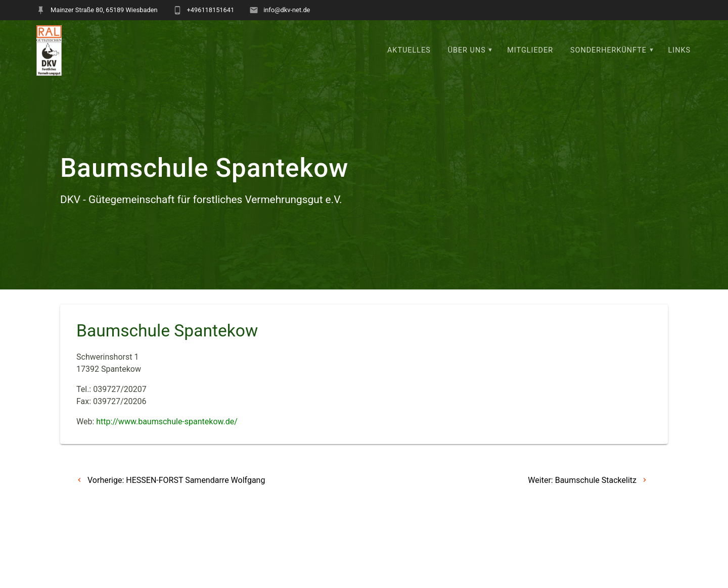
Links (680, 50)
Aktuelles (409, 50)
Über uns (467, 50)
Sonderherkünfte (608, 50)
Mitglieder (530, 50)
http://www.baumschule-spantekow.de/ (167, 422)
